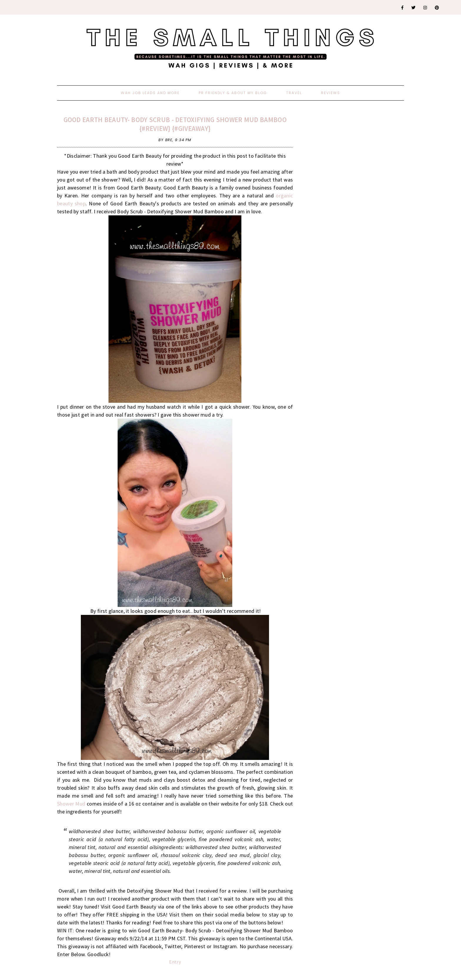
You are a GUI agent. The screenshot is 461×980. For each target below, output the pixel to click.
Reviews (331, 93)
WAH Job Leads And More (150, 93)
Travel (294, 93)
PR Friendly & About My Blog (233, 93)
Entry (175, 962)
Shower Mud (71, 804)
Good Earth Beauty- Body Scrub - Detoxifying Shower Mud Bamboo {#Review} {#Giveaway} (175, 124)
